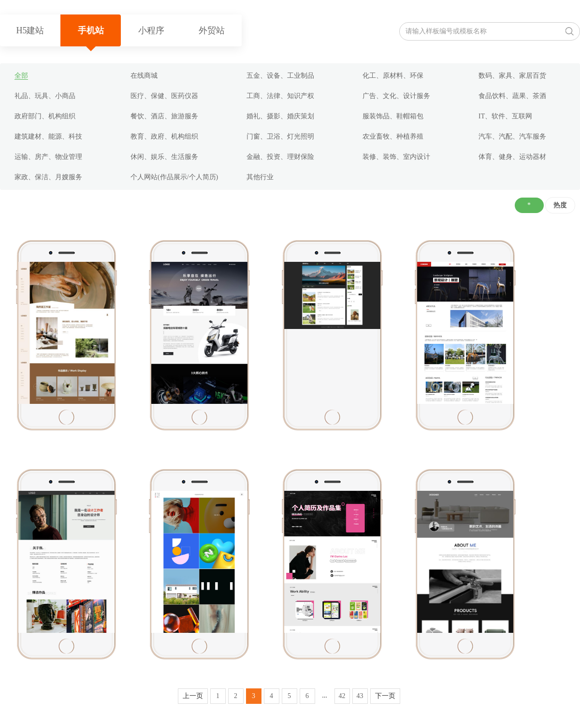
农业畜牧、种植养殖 (393, 136)
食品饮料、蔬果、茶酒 (512, 96)
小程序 (151, 30)
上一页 (193, 696)
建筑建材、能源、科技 (48, 136)
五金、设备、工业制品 (280, 76)
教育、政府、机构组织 (164, 136)
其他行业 (260, 177)
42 (342, 696)
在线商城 (144, 76)
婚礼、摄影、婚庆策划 (280, 116)
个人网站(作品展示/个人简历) (174, 177)
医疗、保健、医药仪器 (164, 96)
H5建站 (30, 30)
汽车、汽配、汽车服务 (512, 136)
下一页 (385, 696)
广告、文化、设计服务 (396, 96)
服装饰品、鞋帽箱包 (393, 116)
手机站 (91, 30)
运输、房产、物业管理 (48, 157)
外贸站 (212, 30)
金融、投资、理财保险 (280, 157)
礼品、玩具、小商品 (45, 96)
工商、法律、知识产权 (280, 96)
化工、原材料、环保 (393, 76)
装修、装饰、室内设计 (396, 157)
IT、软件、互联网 (505, 116)
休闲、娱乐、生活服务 (164, 157)
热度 (560, 205)
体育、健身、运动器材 (512, 157)
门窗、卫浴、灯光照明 (280, 136)
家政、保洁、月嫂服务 (48, 177)
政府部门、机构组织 (45, 116)
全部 (21, 76)
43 (360, 696)
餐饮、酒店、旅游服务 (164, 116)
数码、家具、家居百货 (512, 76)
